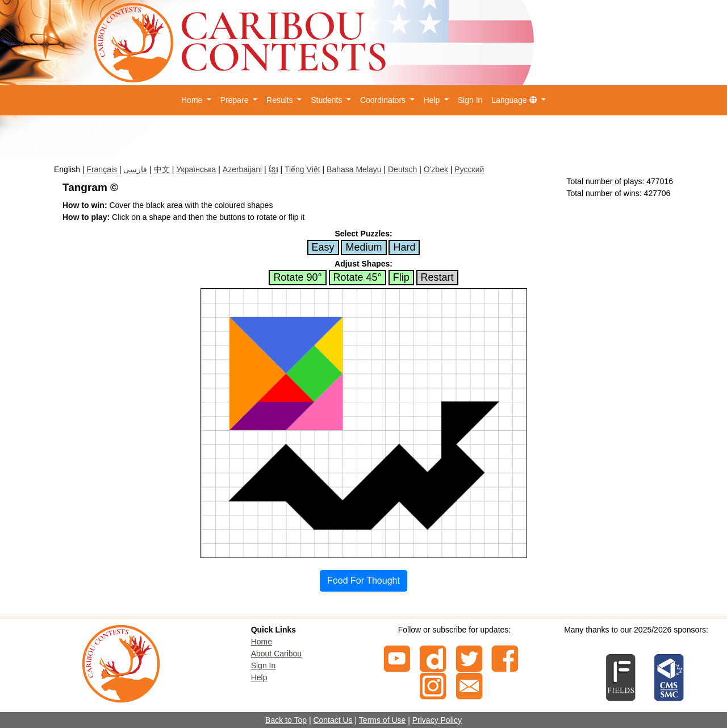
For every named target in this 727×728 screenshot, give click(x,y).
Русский (469, 169)
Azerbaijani (242, 169)
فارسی (135, 169)
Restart (437, 277)
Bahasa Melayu (354, 169)
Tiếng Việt (302, 169)
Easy (323, 247)
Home (262, 642)
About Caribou (277, 654)
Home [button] (193, 100)
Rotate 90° (297, 277)
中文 (162, 169)
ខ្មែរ (273, 169)
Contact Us (333, 720)
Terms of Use (382, 720)
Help (259, 677)
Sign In (470, 100)
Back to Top (286, 720)
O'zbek (436, 169)
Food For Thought (363, 581)
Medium (363, 247)
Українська (196, 169)
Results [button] (281, 100)
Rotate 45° (358, 277)
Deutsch (402, 169)
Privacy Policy (437, 720)
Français (102, 169)
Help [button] (433, 100)
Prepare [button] (236, 100)
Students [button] (327, 100)
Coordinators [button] (384, 100)
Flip (401, 277)
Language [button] (515, 100)
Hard (404, 247)
